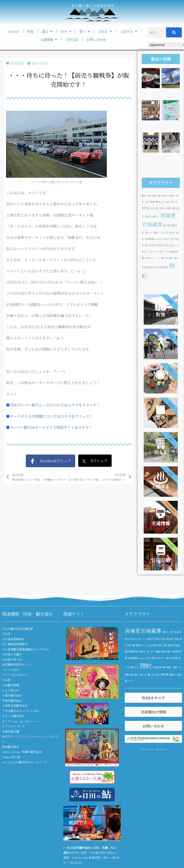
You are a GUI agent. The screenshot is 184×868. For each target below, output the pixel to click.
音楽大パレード (153, 258)
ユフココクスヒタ (13, 726)
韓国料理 (164, 267)
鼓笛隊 (160, 245)
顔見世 (148, 216)
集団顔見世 (131, 651)
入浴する (129, 31)
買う (85, 31)
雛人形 (165, 258)
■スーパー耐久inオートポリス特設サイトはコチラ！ (49, 427)
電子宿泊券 (150, 245)
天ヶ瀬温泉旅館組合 (15, 644)
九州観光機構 (10, 685)
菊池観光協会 (10, 747)
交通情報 (49, 39)
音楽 (167, 245)
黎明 (162, 208)
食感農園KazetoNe (153, 239)
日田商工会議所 (12, 654)
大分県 (6, 680)
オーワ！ (20, 721)
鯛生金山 (160, 202)
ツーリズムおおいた (15, 675)
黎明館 (146, 208)
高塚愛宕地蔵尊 (143, 631)
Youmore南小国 (11, 757)
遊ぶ (47, 31)
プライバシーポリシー (153, 749)
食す (66, 31)
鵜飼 (153, 202)
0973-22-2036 (80, 858)
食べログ (154, 252)
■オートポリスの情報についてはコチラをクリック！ (49, 416)
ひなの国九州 (10, 690)
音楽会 (166, 239)
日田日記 (72, 39)
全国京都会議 (10, 731)
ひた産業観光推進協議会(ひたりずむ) (25, 649)
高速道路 (174, 252)
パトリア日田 (10, 670)
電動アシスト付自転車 (164, 233)
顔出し (145, 252)
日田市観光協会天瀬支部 (18, 629)
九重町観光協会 (12, 695)
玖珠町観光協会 (12, 701)
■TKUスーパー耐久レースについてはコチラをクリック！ (53, 405)
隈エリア (164, 252)
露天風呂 (135, 675)
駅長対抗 (154, 267)
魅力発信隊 (172, 658)
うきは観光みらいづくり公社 (20, 711)
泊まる (105, 31)
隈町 (146, 665)
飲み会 (174, 202)
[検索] (174, 32)
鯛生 (144, 196)
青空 (153, 208)
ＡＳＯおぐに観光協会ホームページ (25, 762)
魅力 (171, 258)
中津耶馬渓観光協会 (15, 706)
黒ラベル (175, 245)
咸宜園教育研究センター (18, 664)
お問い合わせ (96, 39)
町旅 (30, 31)
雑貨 (168, 202)
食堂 (147, 202)
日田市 (6, 634)
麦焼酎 (168, 208)
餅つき (149, 233)
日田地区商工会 (12, 659)
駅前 (180, 675)
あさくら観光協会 (13, 716)
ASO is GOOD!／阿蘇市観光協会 (22, 752)
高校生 (165, 196)
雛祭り (156, 216)
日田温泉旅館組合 (13, 639)
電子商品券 (176, 632)
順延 (164, 652)
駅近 (155, 196)
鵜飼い (172, 196)
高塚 (149, 196)
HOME (14, 31)
